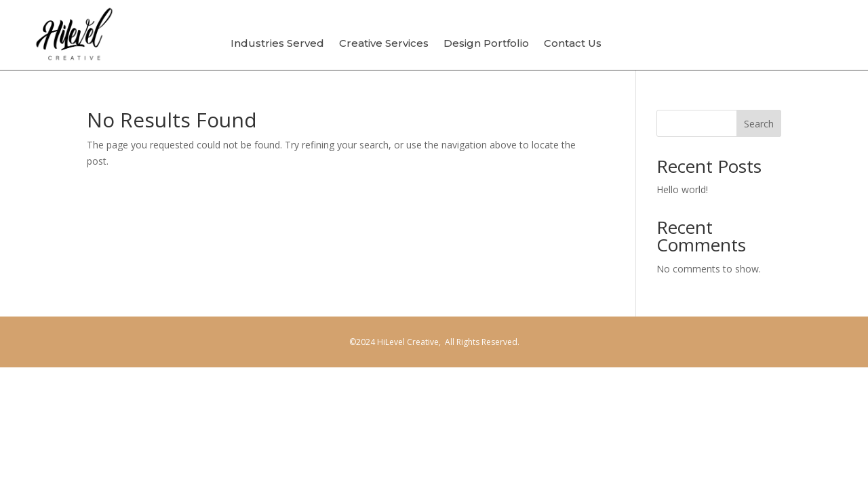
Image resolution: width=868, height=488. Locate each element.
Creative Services (384, 44)
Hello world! (682, 189)
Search (759, 124)
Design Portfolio (486, 44)
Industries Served (277, 44)
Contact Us (573, 44)
